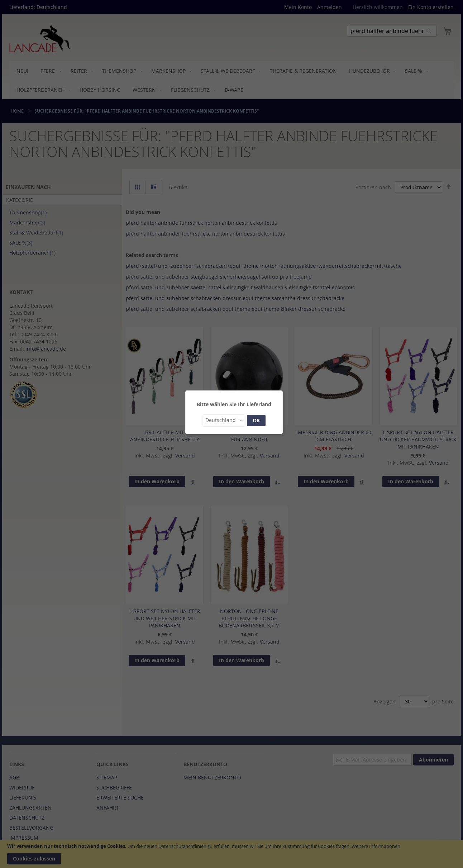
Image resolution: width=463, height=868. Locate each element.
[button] (224, 421)
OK (256, 420)
